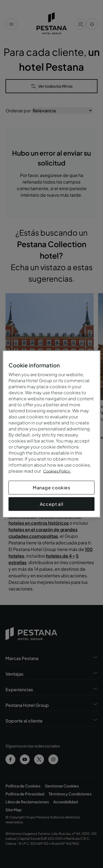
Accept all (52, 504)
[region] (51, 434)
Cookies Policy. (57, 471)
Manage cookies (51, 488)
